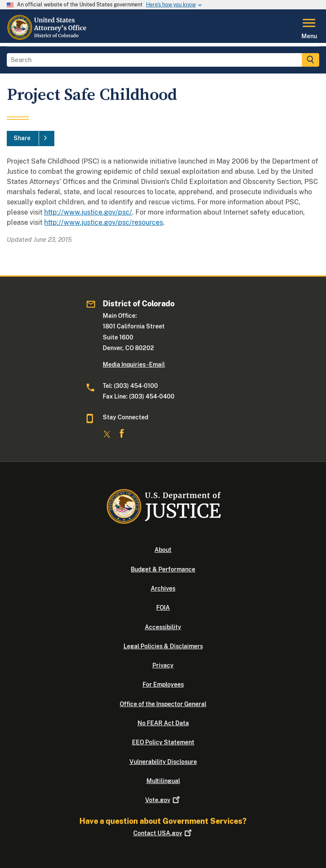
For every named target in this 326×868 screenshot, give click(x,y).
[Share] (31, 139)
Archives (163, 588)
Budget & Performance (163, 569)
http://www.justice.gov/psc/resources (104, 222)
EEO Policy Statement (163, 742)
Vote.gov (163, 800)
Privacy (163, 665)
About (163, 550)
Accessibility (163, 627)
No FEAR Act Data (163, 723)
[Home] (48, 38)
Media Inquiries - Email (134, 365)
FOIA (163, 608)
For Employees (163, 684)
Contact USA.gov (163, 833)
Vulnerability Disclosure (163, 762)
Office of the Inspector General (163, 704)
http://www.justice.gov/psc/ (88, 212)
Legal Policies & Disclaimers (163, 646)
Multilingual (163, 781)
